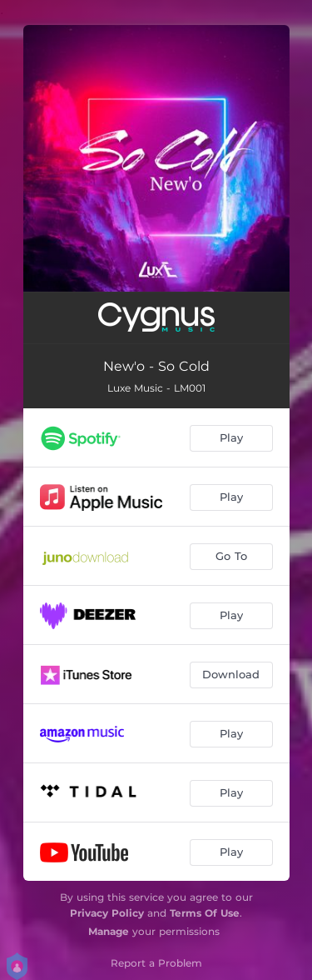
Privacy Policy (107, 913)
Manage (109, 931)
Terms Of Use (205, 913)
